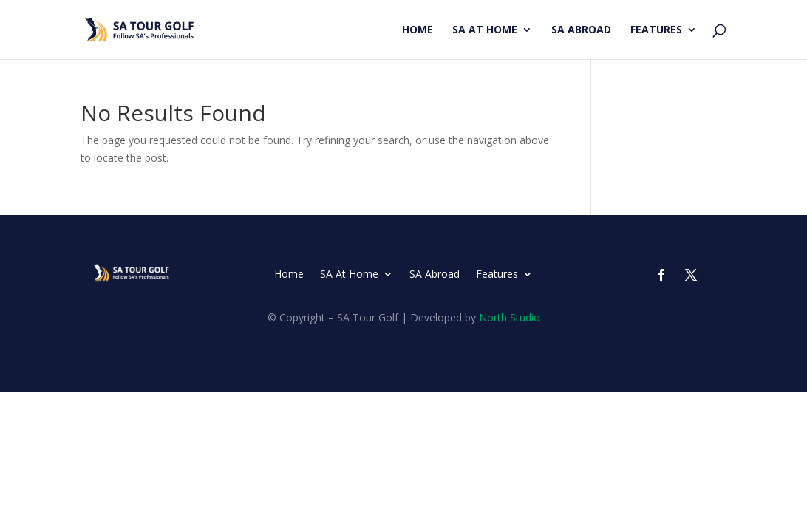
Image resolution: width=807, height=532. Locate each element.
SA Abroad (581, 30)
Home (418, 30)
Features (656, 30)
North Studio (510, 317)
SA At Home (485, 30)
